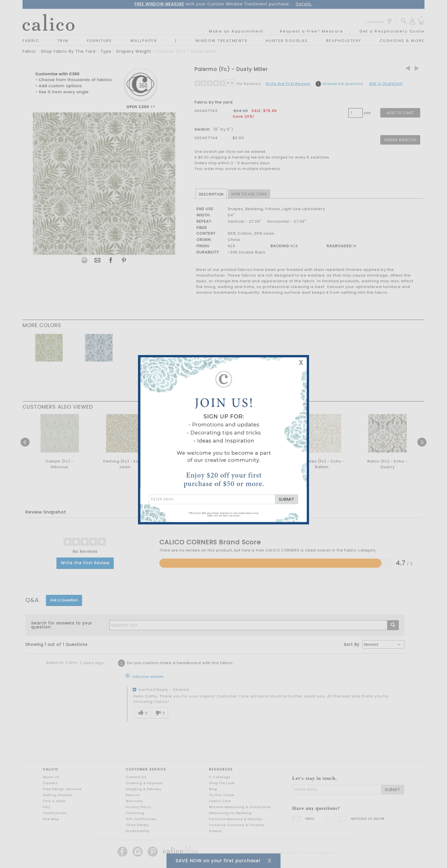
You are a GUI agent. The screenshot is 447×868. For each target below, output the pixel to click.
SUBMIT (287, 499)
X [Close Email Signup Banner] (301, 363)
